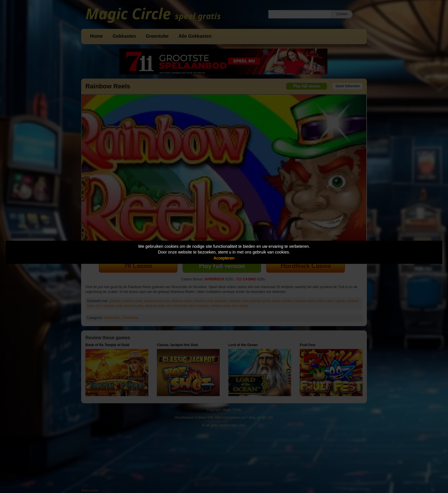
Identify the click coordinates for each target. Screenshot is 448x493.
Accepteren (224, 258)
